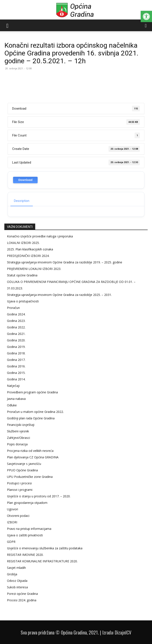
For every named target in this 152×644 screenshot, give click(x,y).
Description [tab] (22, 201)
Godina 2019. (16, 347)
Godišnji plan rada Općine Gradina (31, 418)
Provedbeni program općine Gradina (32, 392)
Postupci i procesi (19, 483)
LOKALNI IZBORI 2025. (23, 243)
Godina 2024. (16, 314)
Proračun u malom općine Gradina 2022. (35, 412)
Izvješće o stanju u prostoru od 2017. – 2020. (39, 496)
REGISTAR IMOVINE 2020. (25, 555)
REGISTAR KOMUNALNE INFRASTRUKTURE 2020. (42, 561)
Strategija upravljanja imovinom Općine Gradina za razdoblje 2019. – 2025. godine (65, 262)
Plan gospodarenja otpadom (27, 503)
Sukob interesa (17, 587)
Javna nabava (16, 399)
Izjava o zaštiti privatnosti (25, 535)
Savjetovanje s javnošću (24, 464)
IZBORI (12, 522)
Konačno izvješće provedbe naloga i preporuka (40, 236)
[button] (146, 16)
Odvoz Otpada (17, 581)
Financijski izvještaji (21, 425)
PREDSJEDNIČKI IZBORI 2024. (28, 256)
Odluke (12, 405)
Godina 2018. (16, 353)
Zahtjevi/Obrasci (18, 438)
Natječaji (13, 386)
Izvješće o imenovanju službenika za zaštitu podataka (45, 548)
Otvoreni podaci (18, 516)
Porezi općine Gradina (22, 594)
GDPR (11, 542)
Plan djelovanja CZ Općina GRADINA (33, 457)
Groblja (12, 574)
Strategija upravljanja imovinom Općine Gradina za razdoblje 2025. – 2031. (59, 295)
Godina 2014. (16, 379)
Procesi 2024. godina (22, 600)
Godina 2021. (16, 334)
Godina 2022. (16, 327)
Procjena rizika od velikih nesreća (30, 451)
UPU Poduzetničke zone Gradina (30, 477)
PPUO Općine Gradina (22, 470)
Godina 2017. (16, 360)
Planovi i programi (20, 490)
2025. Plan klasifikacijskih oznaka (30, 249)
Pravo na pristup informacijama (29, 529)
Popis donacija (17, 444)
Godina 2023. (16, 321)
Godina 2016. (16, 366)
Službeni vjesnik (18, 431)
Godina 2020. (16, 340)
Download (25, 180)
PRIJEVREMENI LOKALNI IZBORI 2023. (34, 269)
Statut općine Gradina (22, 275)
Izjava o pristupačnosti (23, 301)
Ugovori (13, 509)
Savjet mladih (16, 568)
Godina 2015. (16, 373)
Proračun (13, 308)
